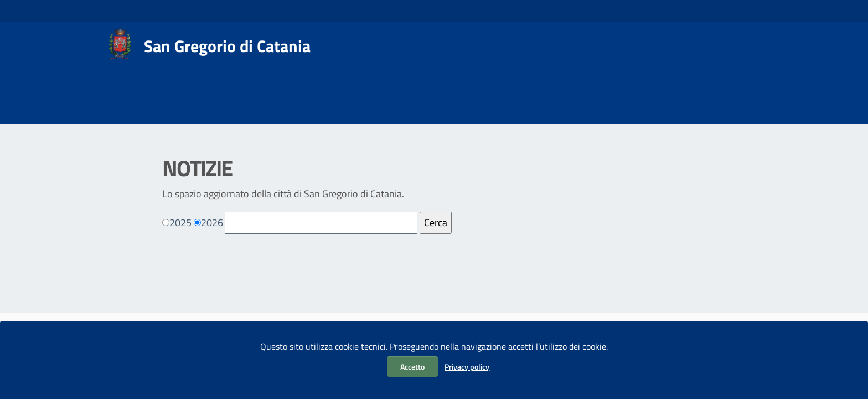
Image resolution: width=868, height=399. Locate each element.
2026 (212, 222)
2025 (180, 222)
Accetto (412, 367)
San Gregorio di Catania (227, 46)
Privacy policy (467, 367)
